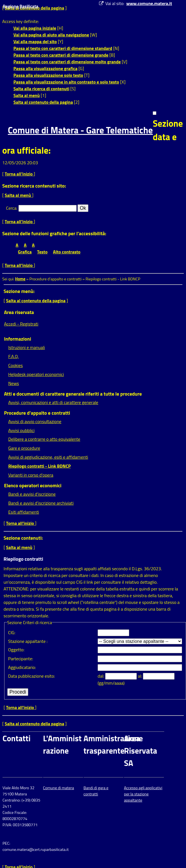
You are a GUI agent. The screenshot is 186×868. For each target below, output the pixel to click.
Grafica (25, 252)
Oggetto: (16, 650)
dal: (101, 676)
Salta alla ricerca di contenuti (41, 89)
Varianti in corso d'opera (31, 475)
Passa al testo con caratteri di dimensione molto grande (67, 62)
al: (141, 676)
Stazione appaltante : (28, 641)
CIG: (12, 632)
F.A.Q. (13, 356)
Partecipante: (21, 659)
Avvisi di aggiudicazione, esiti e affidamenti (48, 457)
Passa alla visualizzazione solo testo (48, 75)
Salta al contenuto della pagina (43, 102)
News (13, 383)
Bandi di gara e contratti (96, 791)
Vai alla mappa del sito (35, 41)
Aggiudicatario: (22, 667)
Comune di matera (59, 788)
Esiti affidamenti (23, 512)
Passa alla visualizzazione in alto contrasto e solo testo (66, 82)
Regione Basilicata (21, 6)
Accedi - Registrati (21, 324)
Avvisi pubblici (21, 430)
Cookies (15, 365)
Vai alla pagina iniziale (35, 28)
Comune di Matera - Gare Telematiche (80, 130)
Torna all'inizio (19, 174)
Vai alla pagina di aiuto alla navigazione (51, 35)
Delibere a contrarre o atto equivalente (44, 439)
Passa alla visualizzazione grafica (45, 68)
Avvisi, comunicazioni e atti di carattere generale (53, 402)
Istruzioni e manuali (26, 347)
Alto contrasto (67, 252)
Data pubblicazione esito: (31, 676)
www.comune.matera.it (149, 3)
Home (20, 279)
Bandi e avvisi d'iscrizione (32, 494)
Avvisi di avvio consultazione (35, 421)
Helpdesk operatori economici (36, 374)
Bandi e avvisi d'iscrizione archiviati (41, 503)
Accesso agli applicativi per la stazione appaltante (143, 794)
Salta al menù (27, 95)
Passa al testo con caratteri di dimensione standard (63, 48)
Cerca (11, 208)
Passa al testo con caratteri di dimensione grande (61, 55)
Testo (42, 252)
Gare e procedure (24, 448)
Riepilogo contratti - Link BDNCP (39, 466)
